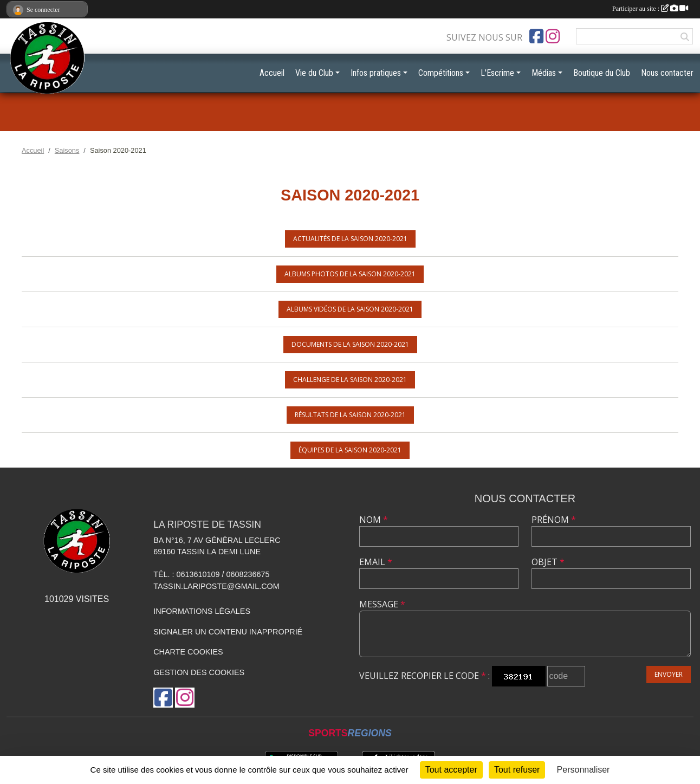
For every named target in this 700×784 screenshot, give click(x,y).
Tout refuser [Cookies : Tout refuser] (517, 770)
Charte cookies (188, 652)
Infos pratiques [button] (376, 73)
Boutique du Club (602, 73)
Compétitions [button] (441, 73)
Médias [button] (544, 73)
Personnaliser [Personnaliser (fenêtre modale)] (584, 770)
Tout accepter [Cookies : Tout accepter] (451, 770)
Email (376, 562)
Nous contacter (667, 73)
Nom (374, 520)
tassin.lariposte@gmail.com (216, 586)
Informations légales (202, 611)
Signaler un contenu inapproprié (228, 632)
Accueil (272, 73)
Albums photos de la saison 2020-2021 (350, 274)
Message (382, 604)
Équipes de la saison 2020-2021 (350, 450)
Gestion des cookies (199, 672)
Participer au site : (650, 9)
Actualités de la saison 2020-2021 (350, 239)
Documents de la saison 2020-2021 (350, 344)
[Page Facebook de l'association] (536, 36)
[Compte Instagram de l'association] (553, 36)
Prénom (554, 520)
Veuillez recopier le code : (424, 676)
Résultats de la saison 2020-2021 (350, 415)
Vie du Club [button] (314, 73)
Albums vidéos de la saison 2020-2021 (350, 309)
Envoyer (669, 674)
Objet (548, 562)
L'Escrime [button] (497, 73)
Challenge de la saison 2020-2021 (350, 380)
